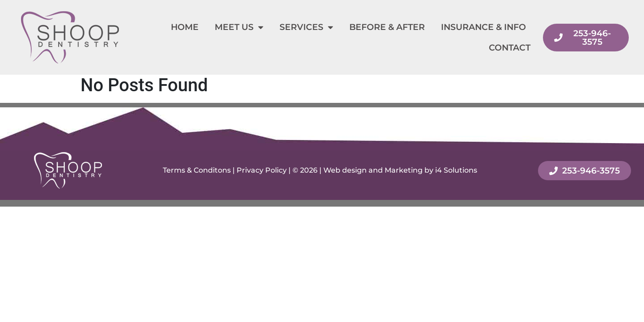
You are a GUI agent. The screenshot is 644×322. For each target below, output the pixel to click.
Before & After (387, 27)
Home (185, 27)
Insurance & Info (483, 27)
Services (306, 27)
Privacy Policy (262, 170)
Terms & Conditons (197, 170)
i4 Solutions (456, 170)
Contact (510, 48)
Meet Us (239, 27)
